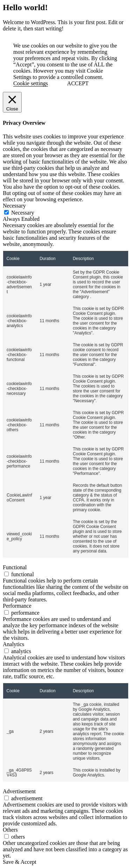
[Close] (12, 102)
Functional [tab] (15, 567)
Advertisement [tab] (19, 791)
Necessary (23, 213)
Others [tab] (10, 830)
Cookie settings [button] (31, 83)
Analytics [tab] (13, 644)
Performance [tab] (17, 606)
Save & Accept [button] (20, 862)
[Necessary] (6, 212)
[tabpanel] (65, 390)
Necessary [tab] (14, 206)
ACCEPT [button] (78, 83)
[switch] (6, 574)
